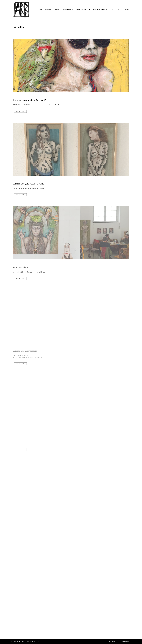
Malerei (57, 10)
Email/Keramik (81, 10)
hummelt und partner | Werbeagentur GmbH (26, 641)
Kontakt (126, 10)
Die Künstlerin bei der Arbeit (98, 10)
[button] (113, 641)
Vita (112, 10)
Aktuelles (48, 10)
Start (40, 10)
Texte (119, 10)
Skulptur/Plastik (68, 10)
